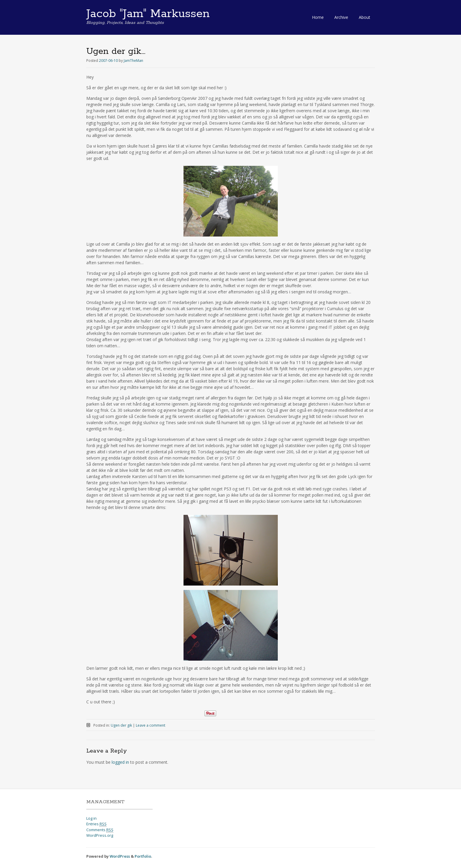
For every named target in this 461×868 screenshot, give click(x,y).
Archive (341, 17)
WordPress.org (100, 835)
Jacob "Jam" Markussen (148, 14)
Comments (100, 830)
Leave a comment (151, 725)
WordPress (120, 856)
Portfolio (143, 856)
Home (318, 17)
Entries (96, 824)
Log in (91, 818)
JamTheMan (133, 61)
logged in (120, 762)
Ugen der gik (121, 725)
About (365, 17)
